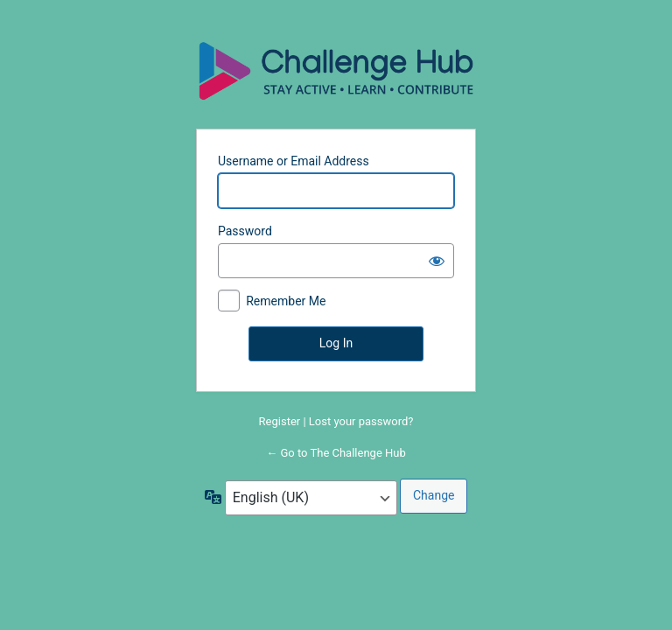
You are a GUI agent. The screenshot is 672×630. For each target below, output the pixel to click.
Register (280, 421)
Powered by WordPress (336, 70)
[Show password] (437, 261)
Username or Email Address (294, 161)
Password (245, 231)
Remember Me (286, 301)
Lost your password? (361, 421)
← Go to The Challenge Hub (336, 453)
